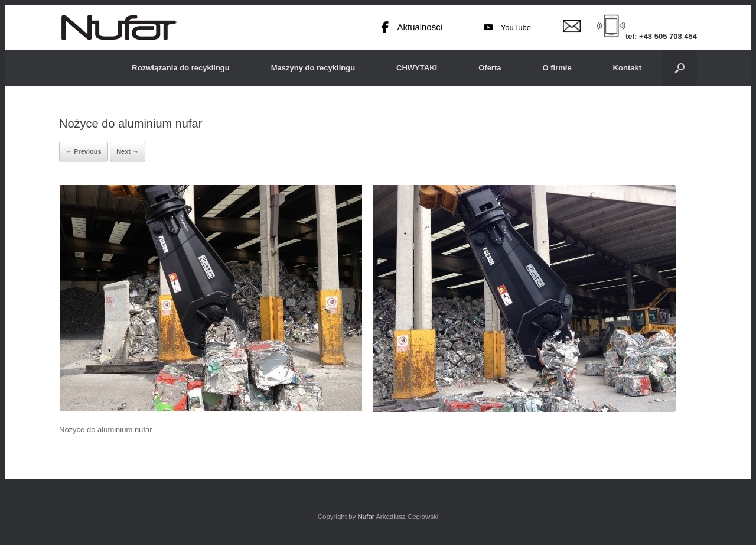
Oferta (490, 68)
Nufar (366, 517)
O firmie (557, 68)
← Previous (84, 151)
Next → (128, 151)
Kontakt (627, 68)
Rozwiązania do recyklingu (180, 68)
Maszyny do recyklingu (313, 68)
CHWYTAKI (417, 68)
